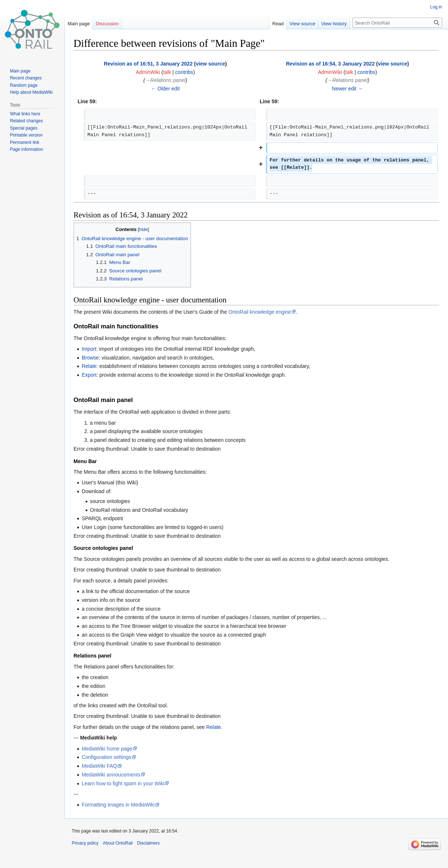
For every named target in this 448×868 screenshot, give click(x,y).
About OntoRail (118, 843)
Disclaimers (148, 843)
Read (278, 24)
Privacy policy (85, 843)
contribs (184, 72)
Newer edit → (348, 89)
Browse (90, 358)
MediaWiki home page (107, 749)
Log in (436, 7)
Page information (27, 149)
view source (210, 64)
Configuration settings (106, 757)
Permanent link (25, 142)
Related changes (26, 121)
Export (89, 375)
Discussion (107, 24)
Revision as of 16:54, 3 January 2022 (330, 64)
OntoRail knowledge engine (260, 312)
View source (303, 24)
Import (89, 349)
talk (167, 72)
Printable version (26, 135)
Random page (24, 85)
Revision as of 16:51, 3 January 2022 (148, 64)
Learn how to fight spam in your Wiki (123, 783)
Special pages (24, 128)
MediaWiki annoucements (111, 775)
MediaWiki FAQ (99, 766)
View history (334, 24)
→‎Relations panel (165, 80)
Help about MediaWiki (31, 92)
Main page (79, 24)
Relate (89, 366)
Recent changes (26, 78)
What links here (25, 114)
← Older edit (165, 89)
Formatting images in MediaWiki (118, 805)
